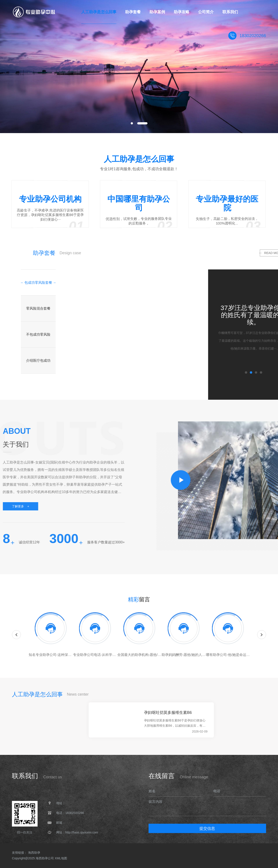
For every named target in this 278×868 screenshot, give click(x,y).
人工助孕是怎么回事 (30, 789)
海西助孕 (34, 853)
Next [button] (262, 639)
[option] (139, 67)
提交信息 (207, 828)
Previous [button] (16, 639)
